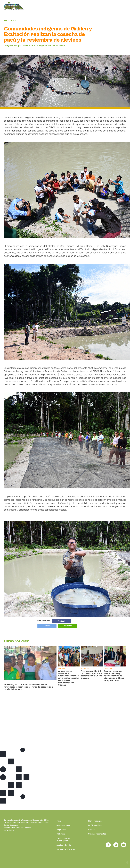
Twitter (47, 626)
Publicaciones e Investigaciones (63, 839)
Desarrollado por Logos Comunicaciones (126, 862)
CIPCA (14, 6)
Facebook (61, 621)
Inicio (59, 821)
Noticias (92, 829)
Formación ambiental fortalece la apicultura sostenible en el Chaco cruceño (91, 675)
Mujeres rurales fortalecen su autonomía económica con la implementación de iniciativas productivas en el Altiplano (68, 678)
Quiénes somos (63, 825)
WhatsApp (68, 626)
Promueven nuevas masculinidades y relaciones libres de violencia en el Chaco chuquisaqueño (114, 676)
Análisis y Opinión (64, 845)
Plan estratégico (95, 821)
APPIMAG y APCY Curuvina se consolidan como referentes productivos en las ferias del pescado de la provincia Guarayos (29, 687)
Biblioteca (61, 834)
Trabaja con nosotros (66, 849)
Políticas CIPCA (95, 825)
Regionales (61, 829)
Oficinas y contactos (97, 834)
